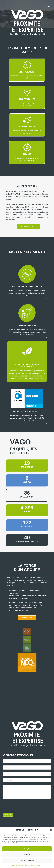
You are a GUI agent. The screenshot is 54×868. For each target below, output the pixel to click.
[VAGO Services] (22, 610)
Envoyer (8, 815)
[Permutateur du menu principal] (48, 6)
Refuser (27, 855)
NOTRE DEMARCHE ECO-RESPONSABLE (27, 365)
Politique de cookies (18, 865)
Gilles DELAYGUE (13, 194)
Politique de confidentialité (33, 865)
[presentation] (19, 805)
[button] (51, 830)
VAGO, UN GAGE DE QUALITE (27, 411)
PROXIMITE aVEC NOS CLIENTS (27, 286)
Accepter (27, 849)
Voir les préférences (27, 861)
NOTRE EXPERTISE (27, 325)
